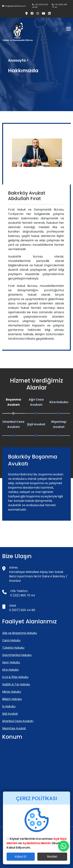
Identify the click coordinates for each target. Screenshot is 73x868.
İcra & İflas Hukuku (15, 677)
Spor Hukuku (11, 662)
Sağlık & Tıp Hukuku (16, 684)
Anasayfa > (18, 60)
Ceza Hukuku (11, 640)
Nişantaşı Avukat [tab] (59, 424)
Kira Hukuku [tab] (59, 402)
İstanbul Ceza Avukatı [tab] (13, 424)
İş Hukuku (9, 706)
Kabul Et (21, 857)
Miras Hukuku (12, 692)
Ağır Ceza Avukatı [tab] (36, 402)
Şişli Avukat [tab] (36, 424)
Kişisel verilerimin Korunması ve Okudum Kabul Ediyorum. (36, 843)
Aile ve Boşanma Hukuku (19, 633)
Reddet (52, 857)
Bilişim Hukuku (12, 699)
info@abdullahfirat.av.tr (14, 6)
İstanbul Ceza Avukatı (18, 721)
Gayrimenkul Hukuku (17, 655)
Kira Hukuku (10, 670)
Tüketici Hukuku (13, 648)
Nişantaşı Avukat (14, 728)
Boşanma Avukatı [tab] (13, 402)
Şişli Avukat (10, 714)
